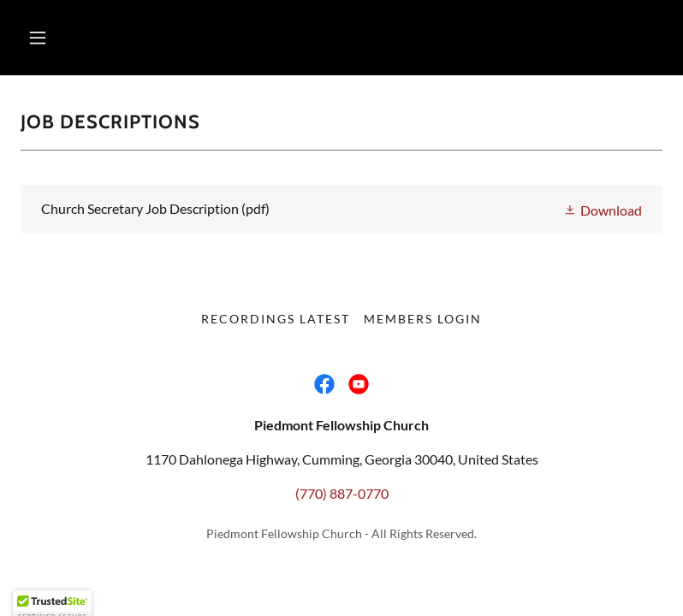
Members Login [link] (423, 319)
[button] (38, 38)
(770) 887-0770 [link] (342, 493)
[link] (341, 209)
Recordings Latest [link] (276, 319)
